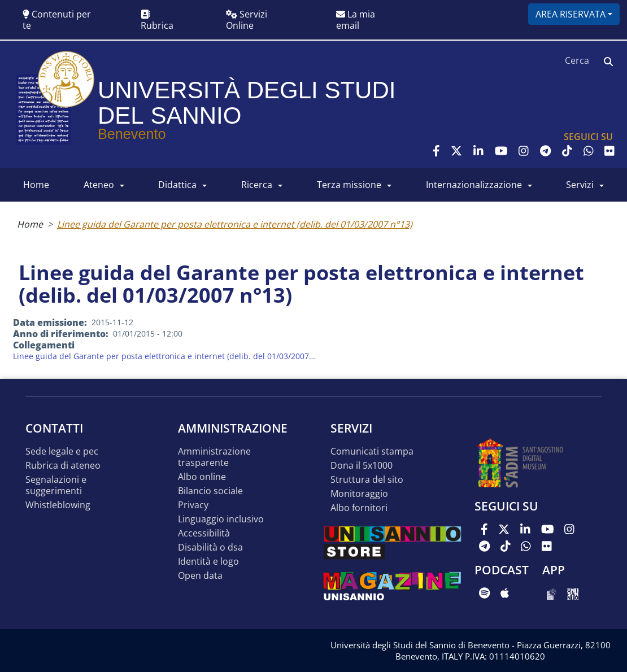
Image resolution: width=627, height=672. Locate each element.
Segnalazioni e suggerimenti (56, 485)
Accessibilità (204, 533)
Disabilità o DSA (210, 547)
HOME (36, 185)
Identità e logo (208, 562)
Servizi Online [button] (247, 20)
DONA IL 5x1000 (362, 466)
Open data (200, 576)
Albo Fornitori (359, 508)
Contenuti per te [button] (57, 20)
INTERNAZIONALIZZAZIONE (474, 185)
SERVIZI (580, 185)
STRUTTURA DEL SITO (367, 480)
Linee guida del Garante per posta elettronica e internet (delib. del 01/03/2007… (164, 356)
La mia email (356, 20)
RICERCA (257, 185)
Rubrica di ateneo (63, 466)
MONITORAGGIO (359, 494)
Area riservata (571, 14)
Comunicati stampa (372, 451)
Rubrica (157, 21)
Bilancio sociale (210, 491)
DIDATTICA (177, 185)
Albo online (202, 477)
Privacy (193, 505)
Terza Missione (349, 185)
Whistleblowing (58, 505)
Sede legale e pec (62, 451)
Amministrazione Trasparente (214, 457)
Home (30, 224)
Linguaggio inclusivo (221, 519)
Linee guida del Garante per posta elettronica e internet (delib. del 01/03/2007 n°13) (235, 224)
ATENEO (99, 185)
